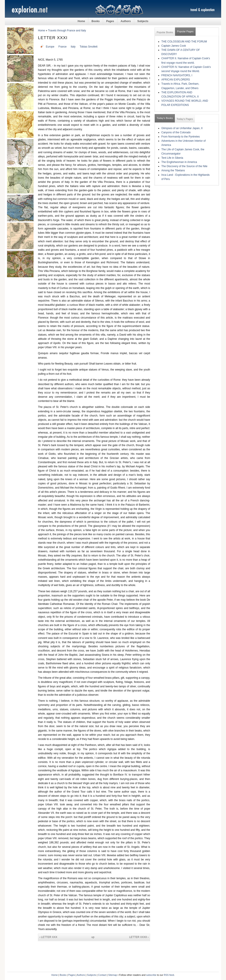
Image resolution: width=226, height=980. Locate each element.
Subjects (143, 21)
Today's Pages (185, 119)
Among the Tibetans (173, 170)
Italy (73, 47)
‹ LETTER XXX (48, 937)
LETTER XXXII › (139, 937)
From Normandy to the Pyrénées (181, 137)
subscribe (151, 975)
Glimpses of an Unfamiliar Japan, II (182, 128)
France (63, 47)
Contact (102, 975)
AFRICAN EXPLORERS (176, 80)
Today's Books (165, 118)
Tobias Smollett (89, 47)
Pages (110, 21)
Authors (126, 21)
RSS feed (169, 975)
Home (81, 21)
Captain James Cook (174, 46)
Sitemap (113, 975)
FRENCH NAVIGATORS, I (177, 75)
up (93, 937)
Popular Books (165, 32)
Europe (50, 47)
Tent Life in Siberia (172, 158)
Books (96, 21)
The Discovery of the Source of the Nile (184, 166)
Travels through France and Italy (67, 31)
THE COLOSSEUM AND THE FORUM (184, 42)
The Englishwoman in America (179, 162)
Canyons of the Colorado (176, 132)
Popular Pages (185, 31)
